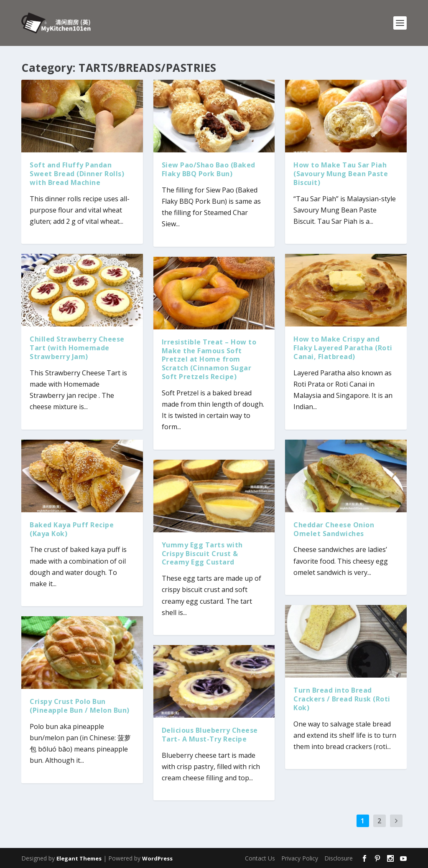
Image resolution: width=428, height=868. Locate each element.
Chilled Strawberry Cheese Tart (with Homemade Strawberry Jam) (77, 348)
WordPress (157, 858)
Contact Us (260, 858)
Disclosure (339, 858)
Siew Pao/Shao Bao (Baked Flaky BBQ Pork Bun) (209, 169)
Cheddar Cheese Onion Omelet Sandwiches (334, 529)
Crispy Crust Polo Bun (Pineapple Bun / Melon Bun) (80, 706)
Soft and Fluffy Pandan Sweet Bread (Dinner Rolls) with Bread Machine (77, 174)
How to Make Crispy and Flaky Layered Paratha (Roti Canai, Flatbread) (343, 348)
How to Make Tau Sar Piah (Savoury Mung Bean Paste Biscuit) (341, 174)
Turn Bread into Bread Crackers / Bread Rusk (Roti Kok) (342, 699)
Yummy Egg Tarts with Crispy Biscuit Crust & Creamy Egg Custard (202, 554)
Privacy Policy (300, 858)
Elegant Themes (79, 858)
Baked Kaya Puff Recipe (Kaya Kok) (72, 529)
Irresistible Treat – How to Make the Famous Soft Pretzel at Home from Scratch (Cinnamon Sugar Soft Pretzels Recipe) (209, 359)
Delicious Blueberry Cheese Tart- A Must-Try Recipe (210, 735)
